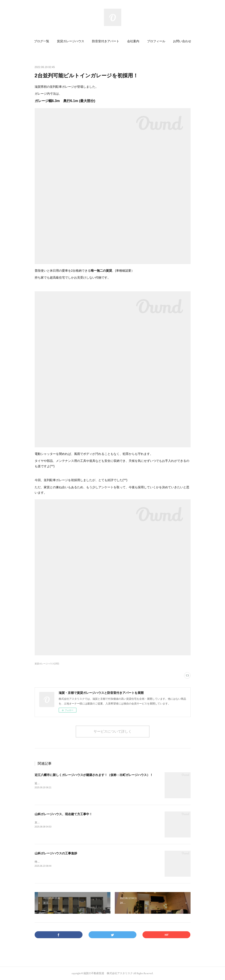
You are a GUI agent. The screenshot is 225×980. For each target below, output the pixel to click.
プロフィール (156, 41)
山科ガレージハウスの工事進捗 (56, 853)
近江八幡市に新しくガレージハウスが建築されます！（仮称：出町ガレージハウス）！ (94, 775)
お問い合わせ (182, 41)
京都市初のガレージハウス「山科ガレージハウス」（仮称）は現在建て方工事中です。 (85, 823)
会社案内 (133, 41)
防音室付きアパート (106, 41)
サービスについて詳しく (113, 731)
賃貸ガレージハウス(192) (47, 664)
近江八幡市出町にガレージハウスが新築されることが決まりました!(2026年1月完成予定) (86, 783)
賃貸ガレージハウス (71, 41)
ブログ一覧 (42, 41)
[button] (42, 41)
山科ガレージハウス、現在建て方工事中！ (63, 814)
